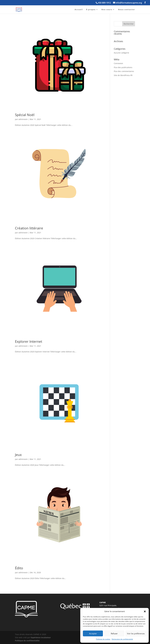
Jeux (18, 455)
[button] (145, 611)
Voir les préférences (136, 633)
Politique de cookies (103, 639)
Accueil (79, 10)
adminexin (23, 119)
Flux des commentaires (124, 71)
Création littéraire (29, 228)
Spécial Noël (25, 115)
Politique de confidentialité (27, 641)
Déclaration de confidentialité (122, 639)
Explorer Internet (29, 341)
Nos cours (107, 10)
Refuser (114, 633)
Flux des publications (123, 67)
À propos (91, 10)
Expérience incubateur (41, 637)
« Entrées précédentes (25, 589)
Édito (19, 568)
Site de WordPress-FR (123, 75)
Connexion (118, 63)
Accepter (93, 633)
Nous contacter (127, 10)
